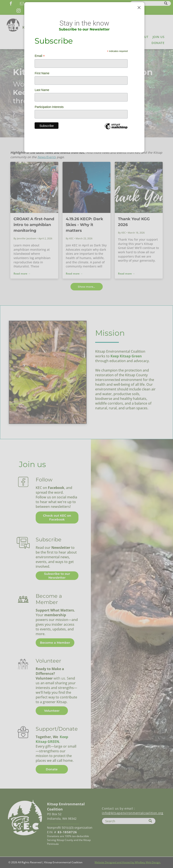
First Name (42, 73)
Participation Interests (49, 107)
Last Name (42, 90)
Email (40, 56)
